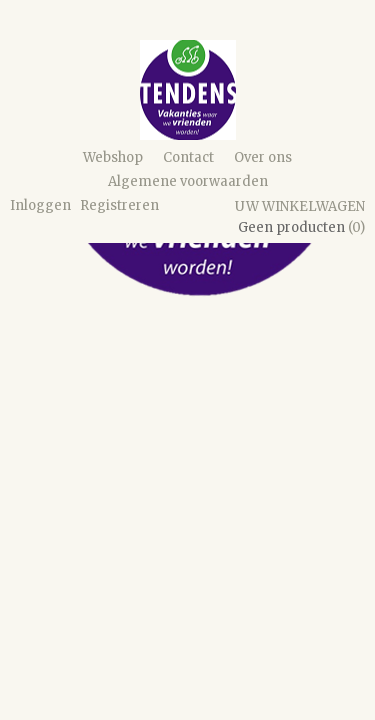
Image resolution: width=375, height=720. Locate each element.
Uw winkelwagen (300, 206)
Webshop (113, 157)
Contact (188, 157)
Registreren (119, 205)
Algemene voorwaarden (188, 181)
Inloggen (40, 205)
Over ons (263, 157)
